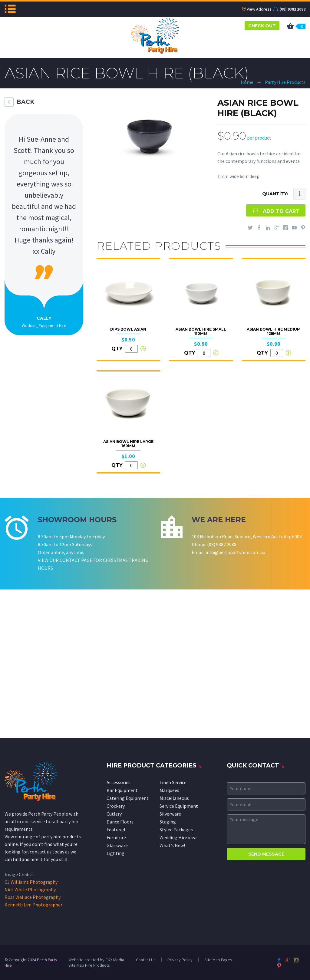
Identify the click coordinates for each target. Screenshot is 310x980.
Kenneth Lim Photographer (33, 905)
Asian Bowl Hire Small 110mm (201, 331)
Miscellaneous (174, 798)
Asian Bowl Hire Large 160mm (128, 444)
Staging (168, 822)
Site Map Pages (218, 960)
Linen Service (173, 782)
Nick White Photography (30, 889)
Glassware (117, 845)
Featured (116, 830)
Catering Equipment (128, 798)
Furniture (116, 837)
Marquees (169, 790)
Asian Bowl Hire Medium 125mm (274, 331)
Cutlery (114, 814)
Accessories (119, 782)
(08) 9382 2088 (292, 9)
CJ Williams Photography (31, 882)
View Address (259, 9)
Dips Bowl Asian (128, 329)
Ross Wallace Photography (33, 897)
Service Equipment (179, 806)
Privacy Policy (180, 960)
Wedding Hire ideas (179, 837)
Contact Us (146, 960)
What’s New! (172, 845)
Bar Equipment (122, 790)
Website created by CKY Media (96, 960)
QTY (117, 349)
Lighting (115, 853)
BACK (25, 102)
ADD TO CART (281, 211)
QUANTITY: (275, 194)
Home (247, 82)
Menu (10, 9)
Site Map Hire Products (89, 965)
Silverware (170, 814)
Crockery (116, 806)
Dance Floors (120, 822)
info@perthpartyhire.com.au (235, 552)
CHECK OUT (262, 26)
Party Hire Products (285, 82)
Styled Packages (176, 830)
